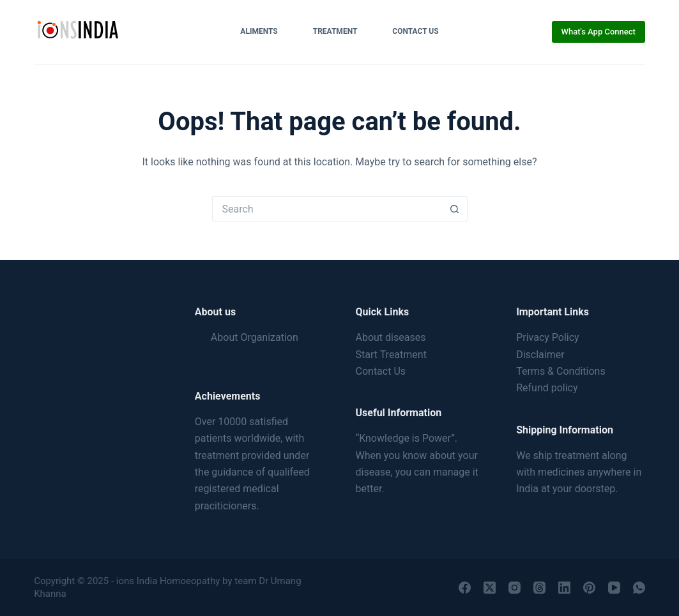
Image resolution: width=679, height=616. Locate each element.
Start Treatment (391, 355)
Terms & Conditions (561, 371)
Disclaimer (540, 355)
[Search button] (455, 209)
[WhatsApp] (639, 588)
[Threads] (539, 588)
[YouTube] (614, 588)
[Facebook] (465, 588)
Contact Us (415, 31)
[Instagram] (515, 588)
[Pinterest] (589, 588)
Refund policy (547, 388)
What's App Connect (599, 32)
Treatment (335, 31)
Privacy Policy (548, 337)
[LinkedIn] (564, 588)
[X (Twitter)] (490, 588)
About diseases (391, 337)
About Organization (255, 337)
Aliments (259, 31)
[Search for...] (327, 209)
